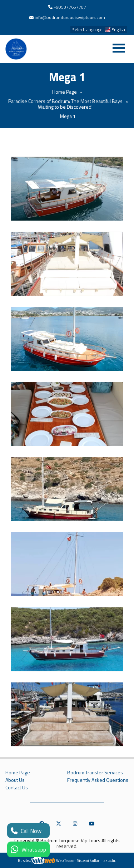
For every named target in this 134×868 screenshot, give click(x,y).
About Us (15, 780)
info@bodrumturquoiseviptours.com (70, 17)
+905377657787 (70, 7)
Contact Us (17, 788)
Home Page (64, 92)
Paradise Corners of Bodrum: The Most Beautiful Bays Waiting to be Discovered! (65, 104)
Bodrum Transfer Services (95, 773)
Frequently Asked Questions (98, 780)
